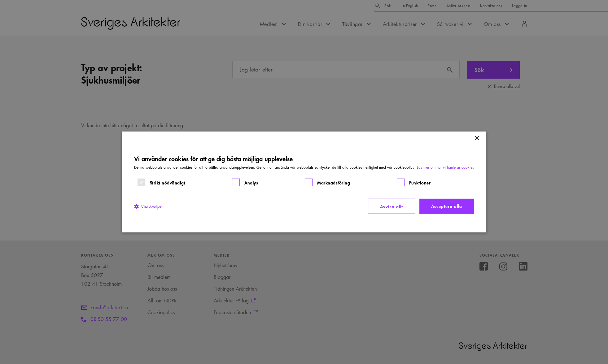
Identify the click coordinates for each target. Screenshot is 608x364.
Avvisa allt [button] (391, 206)
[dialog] (304, 182)
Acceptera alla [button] (447, 206)
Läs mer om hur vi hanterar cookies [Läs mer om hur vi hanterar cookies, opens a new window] (445, 167)
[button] (148, 206)
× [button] (477, 139)
